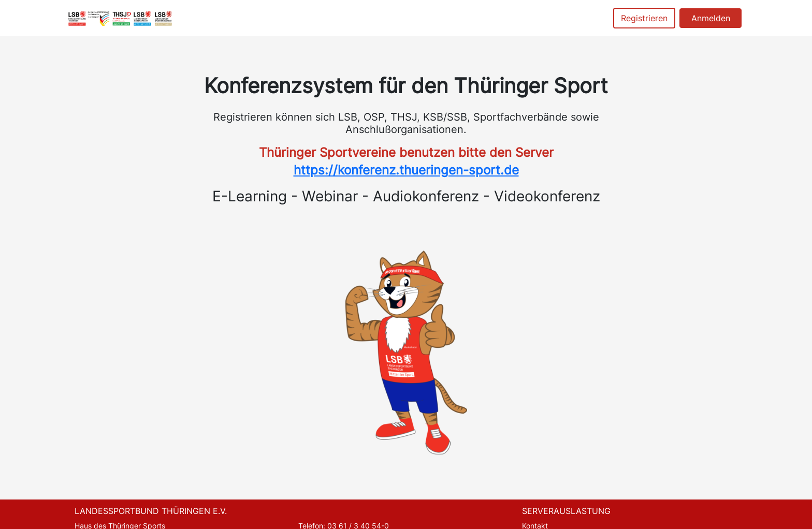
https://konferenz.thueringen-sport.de (406, 170)
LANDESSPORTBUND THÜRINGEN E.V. (151, 511)
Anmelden (711, 18)
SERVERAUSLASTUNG (566, 511)
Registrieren (644, 18)
